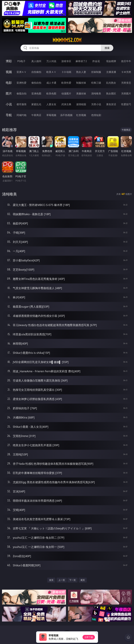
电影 (9, 83)
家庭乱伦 (36, 104)
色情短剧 (96, 115)
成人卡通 (51, 83)
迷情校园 (81, 104)
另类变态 (126, 83)
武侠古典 (66, 104)
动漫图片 (66, 93)
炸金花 (96, 61)
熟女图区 (111, 93)
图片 (9, 93)
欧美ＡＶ (51, 72)
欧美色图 (51, 93)
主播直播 (111, 72)
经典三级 (96, 83)
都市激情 (21, 104)
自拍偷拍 (36, 72)
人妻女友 (51, 104)
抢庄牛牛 (126, 61)
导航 (9, 115)
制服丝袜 (81, 83)
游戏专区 (66, 61)
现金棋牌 (111, 61)
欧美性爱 (66, 83)
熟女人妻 (81, 72)
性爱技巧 (126, 104)
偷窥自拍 (21, 93)
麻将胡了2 (81, 61)
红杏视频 (81, 115)
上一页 (62, 580)
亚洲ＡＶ (21, 72)
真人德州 (36, 61)
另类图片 (126, 93)
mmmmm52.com (67, 40)
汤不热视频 (66, 115)
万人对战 (51, 61)
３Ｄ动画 (66, 72)
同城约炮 (21, 115)
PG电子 (21, 61)
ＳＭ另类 (126, 72)
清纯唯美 (96, 93)
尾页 (83, 580)
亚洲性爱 (21, 83)
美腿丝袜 (81, 93)
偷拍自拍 (36, 83)
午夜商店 (36, 115)
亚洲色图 (36, 93)
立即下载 (89, 637)
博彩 (9, 61)
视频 (9, 72)
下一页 (72, 580)
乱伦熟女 (111, 83)
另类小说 (96, 104)
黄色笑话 (111, 104)
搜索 (107, 48)
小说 (9, 104)
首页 (51, 580)
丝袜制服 (96, 72)
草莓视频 (51, 115)
